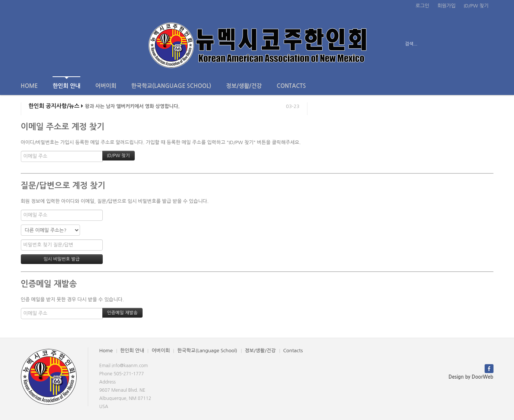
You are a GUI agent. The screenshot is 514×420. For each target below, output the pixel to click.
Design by (471, 377)
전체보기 (42, 44)
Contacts (291, 86)
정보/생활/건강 (244, 86)
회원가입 (446, 6)
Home (29, 86)
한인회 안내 (66, 82)
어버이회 (106, 86)
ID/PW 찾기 (476, 6)
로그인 (423, 6)
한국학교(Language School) (171, 86)
